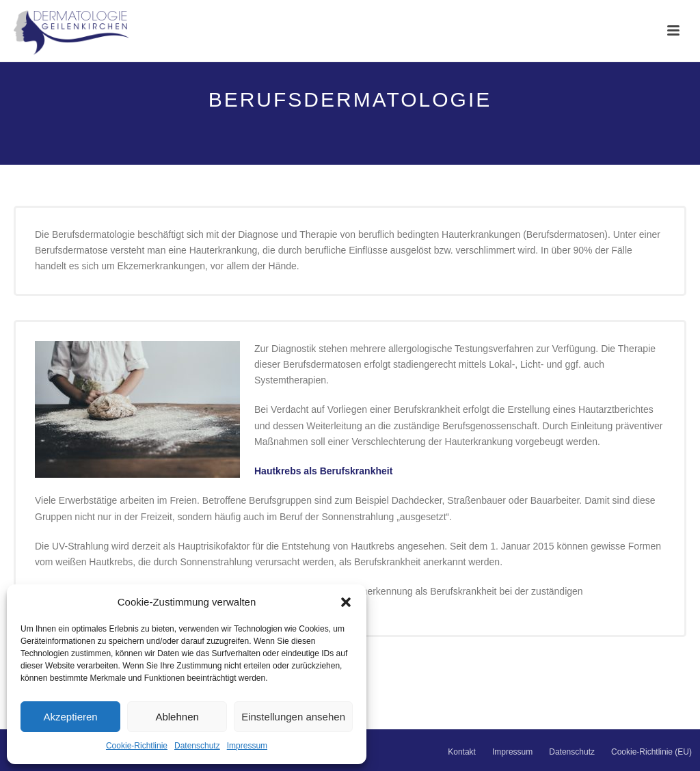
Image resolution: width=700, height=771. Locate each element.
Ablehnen (177, 717)
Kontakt (462, 752)
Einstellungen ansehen (293, 717)
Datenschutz (197, 746)
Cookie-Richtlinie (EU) (651, 752)
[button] (346, 602)
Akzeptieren (70, 717)
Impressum (247, 746)
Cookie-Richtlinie (137, 746)
